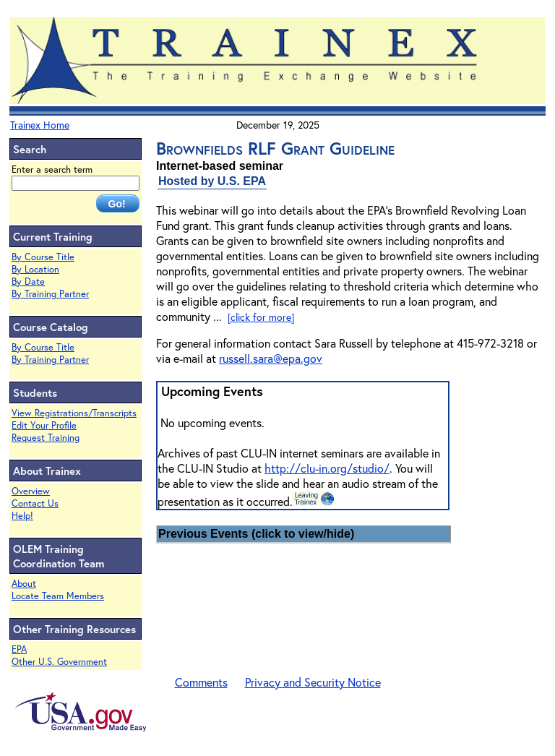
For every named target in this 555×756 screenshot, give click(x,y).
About (24, 584)
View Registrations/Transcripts (74, 413)
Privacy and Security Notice (313, 682)
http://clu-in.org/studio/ (327, 468)
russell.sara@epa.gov (271, 358)
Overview (31, 491)
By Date (28, 282)
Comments (201, 682)
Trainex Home (40, 125)
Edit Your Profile (44, 425)
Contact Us (35, 503)
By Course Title (43, 257)
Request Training (46, 438)
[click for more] (261, 317)
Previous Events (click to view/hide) (256, 534)
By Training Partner (50, 294)
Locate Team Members (58, 596)
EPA (19, 649)
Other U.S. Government (59, 662)
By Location (35, 269)
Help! (22, 516)
